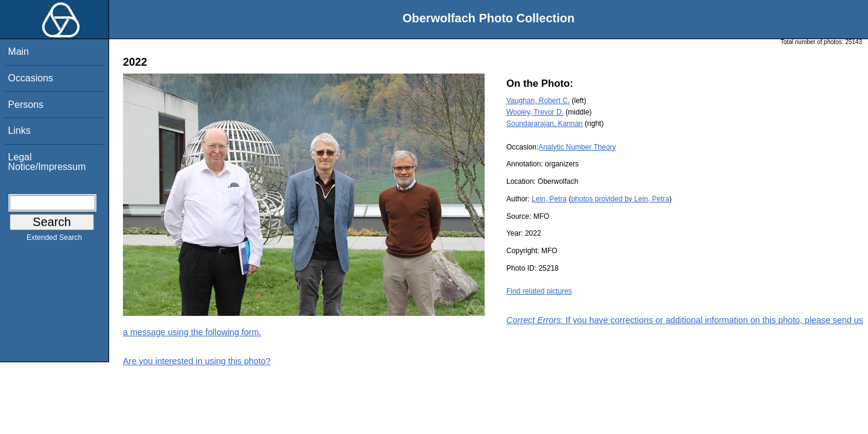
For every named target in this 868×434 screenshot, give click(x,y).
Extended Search (54, 240)
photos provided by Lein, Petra (620, 199)
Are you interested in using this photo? (197, 361)
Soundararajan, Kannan (545, 124)
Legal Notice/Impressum (47, 162)
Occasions (30, 78)
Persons (26, 105)
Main (18, 52)
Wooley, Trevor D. (535, 112)
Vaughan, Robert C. (538, 101)
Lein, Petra (549, 199)
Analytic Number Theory (577, 147)
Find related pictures (539, 291)
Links (19, 131)
